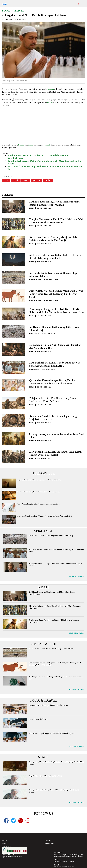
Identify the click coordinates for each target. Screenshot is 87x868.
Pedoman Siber (49, 844)
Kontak (4, 844)
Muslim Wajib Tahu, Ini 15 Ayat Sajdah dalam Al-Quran (39, 492)
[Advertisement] (43, 125)
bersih (21, 145)
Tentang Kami (6, 846)
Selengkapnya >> (77, 577)
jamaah (51, 89)
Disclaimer (47, 841)
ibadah (49, 180)
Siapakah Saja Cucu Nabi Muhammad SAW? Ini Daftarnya (40, 480)
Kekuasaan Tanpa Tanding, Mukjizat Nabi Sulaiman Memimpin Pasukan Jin (45, 168)
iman (49, 102)
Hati (6, 180)
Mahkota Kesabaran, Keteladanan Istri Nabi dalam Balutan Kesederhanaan (38, 157)
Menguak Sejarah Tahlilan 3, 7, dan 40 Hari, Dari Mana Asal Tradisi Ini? (45, 516)
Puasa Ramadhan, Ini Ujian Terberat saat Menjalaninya (38, 504)
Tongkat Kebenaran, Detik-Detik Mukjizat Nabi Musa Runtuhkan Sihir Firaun (45, 162)
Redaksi (4, 841)
